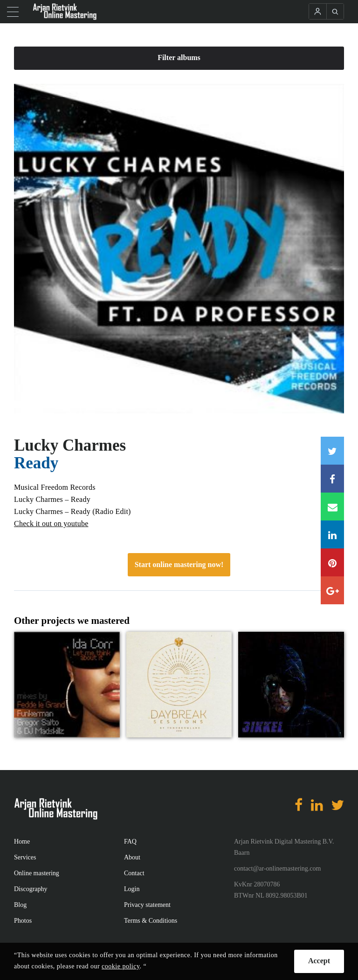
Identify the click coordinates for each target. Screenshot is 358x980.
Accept (319, 961)
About (132, 857)
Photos (23, 921)
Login (132, 889)
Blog (20, 905)
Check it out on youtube (51, 524)
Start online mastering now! (179, 564)
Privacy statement (147, 905)
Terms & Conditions (151, 921)
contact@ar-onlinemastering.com (277, 868)
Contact (134, 873)
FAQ (130, 841)
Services (25, 857)
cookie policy (120, 966)
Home (22, 841)
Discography (31, 889)
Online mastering (37, 873)
